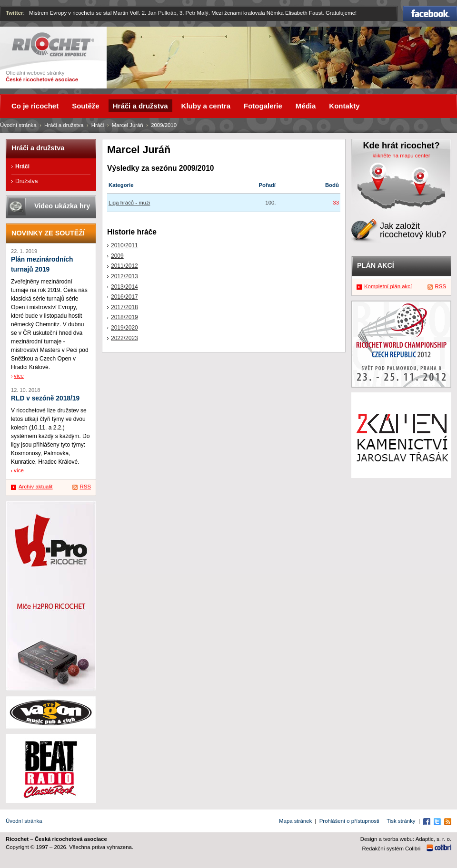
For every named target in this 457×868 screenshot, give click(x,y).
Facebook (430, 13)
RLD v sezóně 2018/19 (45, 398)
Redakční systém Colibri (392, 848)
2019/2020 (124, 328)
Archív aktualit (36, 487)
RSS (85, 487)
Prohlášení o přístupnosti (349, 821)
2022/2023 (124, 338)
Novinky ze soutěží (48, 233)
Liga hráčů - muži (129, 203)
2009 (117, 256)
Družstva (26, 181)
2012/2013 (124, 276)
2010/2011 (124, 245)
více (19, 376)
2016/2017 (124, 297)
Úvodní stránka (18, 125)
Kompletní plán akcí (388, 286)
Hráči (98, 125)
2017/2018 (124, 307)
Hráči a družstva (64, 125)
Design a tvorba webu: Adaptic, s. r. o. (406, 839)
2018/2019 (124, 317)
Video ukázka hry (62, 206)
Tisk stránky (401, 821)
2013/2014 (124, 287)
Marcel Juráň (128, 125)
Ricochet (53, 44)
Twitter (15, 13)
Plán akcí (376, 265)
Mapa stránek (295, 821)
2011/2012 (124, 266)
